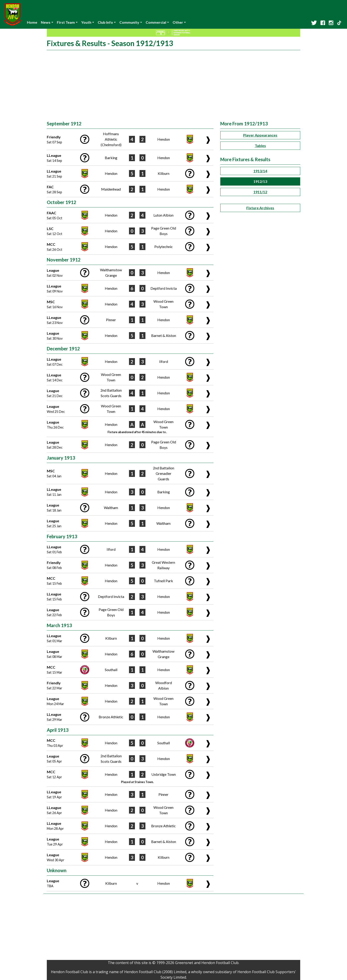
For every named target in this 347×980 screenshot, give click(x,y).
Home (32, 22)
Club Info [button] (105, 22)
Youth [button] (86, 22)
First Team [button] (66, 22)
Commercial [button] (156, 22)
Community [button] (129, 22)
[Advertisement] (173, 87)
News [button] (46, 22)
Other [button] (178, 22)
